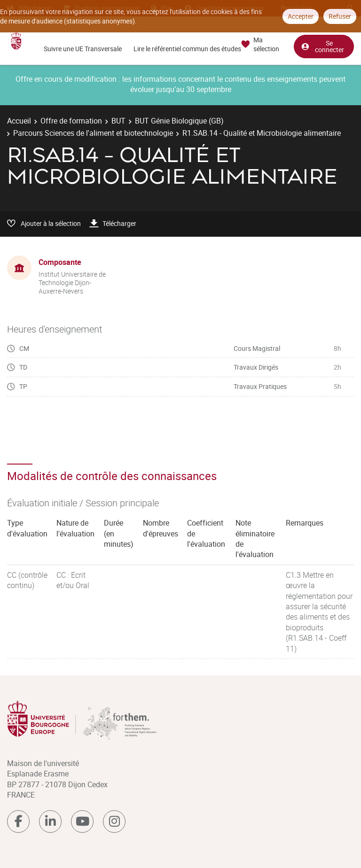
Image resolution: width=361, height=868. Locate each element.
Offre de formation (71, 121)
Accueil (19, 121)
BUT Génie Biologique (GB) (179, 121)
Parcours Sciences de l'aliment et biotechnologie (93, 133)
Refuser (340, 16)
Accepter (301, 16)
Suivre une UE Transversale (83, 49)
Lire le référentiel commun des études (187, 49)
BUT (118, 121)
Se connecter (322, 46)
